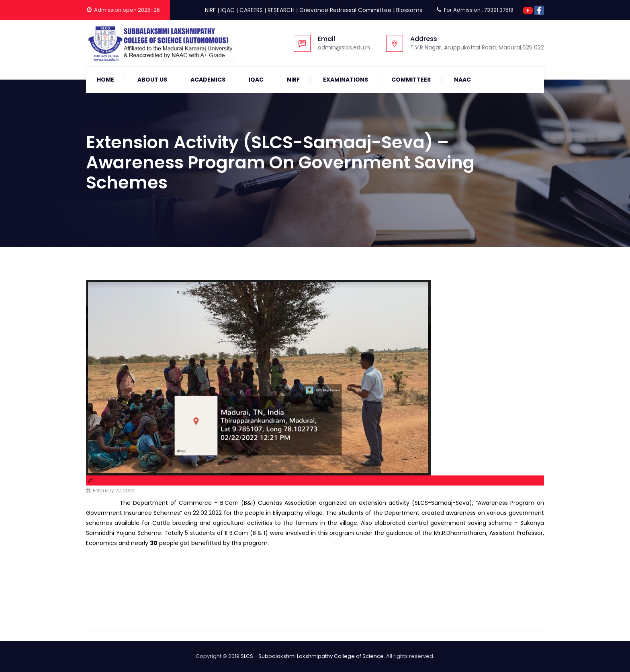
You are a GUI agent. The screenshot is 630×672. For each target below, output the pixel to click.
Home (105, 80)
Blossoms (409, 10)
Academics (208, 80)
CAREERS (251, 10)
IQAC (228, 10)
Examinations (346, 80)
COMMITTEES (411, 80)
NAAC (462, 80)
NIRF (210, 10)
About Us (152, 80)
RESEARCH (281, 10)
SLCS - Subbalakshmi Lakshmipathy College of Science (312, 656)
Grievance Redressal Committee (345, 10)
